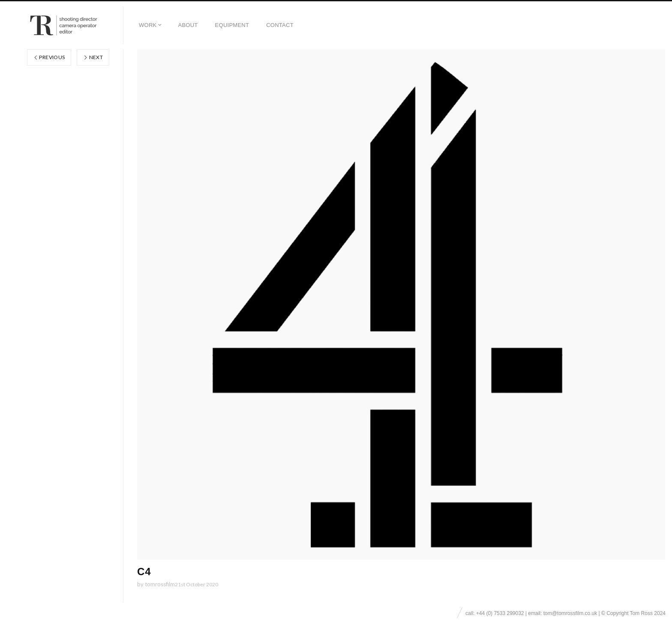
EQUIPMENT (232, 25)
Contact (280, 25)
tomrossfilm (160, 584)
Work (148, 25)
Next (93, 57)
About (188, 25)
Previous (49, 57)
